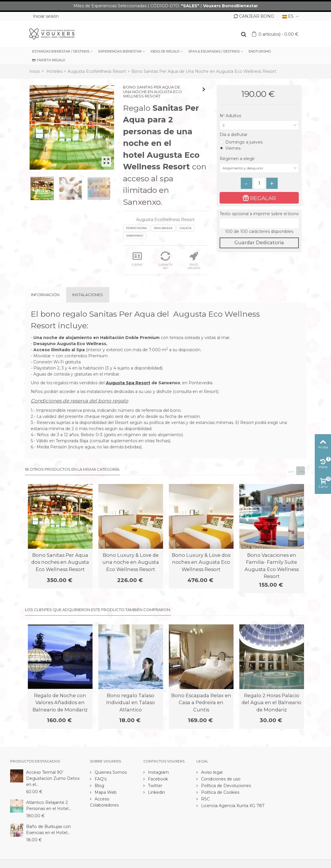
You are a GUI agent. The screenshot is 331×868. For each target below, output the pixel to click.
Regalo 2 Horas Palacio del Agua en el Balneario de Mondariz (272, 703)
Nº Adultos (231, 116)
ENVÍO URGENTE (194, 261)
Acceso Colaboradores (104, 802)
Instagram (158, 772)
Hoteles (54, 71)
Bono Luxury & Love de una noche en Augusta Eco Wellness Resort (131, 562)
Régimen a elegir (238, 159)
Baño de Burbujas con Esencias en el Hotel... (48, 830)
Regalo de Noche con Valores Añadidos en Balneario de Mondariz (60, 703)
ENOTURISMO (260, 51)
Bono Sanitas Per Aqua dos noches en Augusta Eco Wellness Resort (60, 562)
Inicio (35, 71)
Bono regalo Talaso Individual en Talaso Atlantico (131, 703)
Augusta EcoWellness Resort (97, 71)
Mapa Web (105, 792)
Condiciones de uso (220, 779)
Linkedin (156, 792)
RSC (205, 799)
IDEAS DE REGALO (165, 51)
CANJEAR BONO (254, 16)
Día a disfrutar (234, 135)
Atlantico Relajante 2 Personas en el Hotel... (49, 806)
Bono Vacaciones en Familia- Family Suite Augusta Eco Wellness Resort (272, 566)
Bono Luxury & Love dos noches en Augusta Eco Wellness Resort (201, 562)
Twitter (154, 786)
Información (45, 295)
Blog (99, 786)
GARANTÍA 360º (165, 261)
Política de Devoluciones (225, 786)
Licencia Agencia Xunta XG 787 (232, 806)
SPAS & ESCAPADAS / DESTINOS (214, 51)
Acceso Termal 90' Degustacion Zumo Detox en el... (53, 778)
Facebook (157, 779)
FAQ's (100, 779)
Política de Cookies (220, 792)
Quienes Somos (110, 772)
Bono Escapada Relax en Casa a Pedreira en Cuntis (201, 703)
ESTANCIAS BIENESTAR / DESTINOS (61, 51)
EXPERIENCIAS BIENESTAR (120, 51)
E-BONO (137, 259)
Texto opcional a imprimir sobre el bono (259, 214)
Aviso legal (211, 772)
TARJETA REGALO (49, 60)
